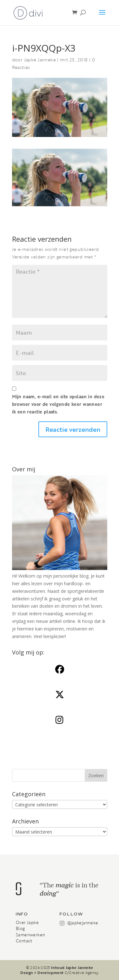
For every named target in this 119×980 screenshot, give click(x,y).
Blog (20, 928)
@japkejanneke (83, 923)
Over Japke (27, 922)
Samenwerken (30, 935)
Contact (24, 941)
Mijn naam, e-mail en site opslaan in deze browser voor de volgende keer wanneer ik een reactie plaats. (58, 404)
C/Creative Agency (82, 972)
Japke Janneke (40, 60)
